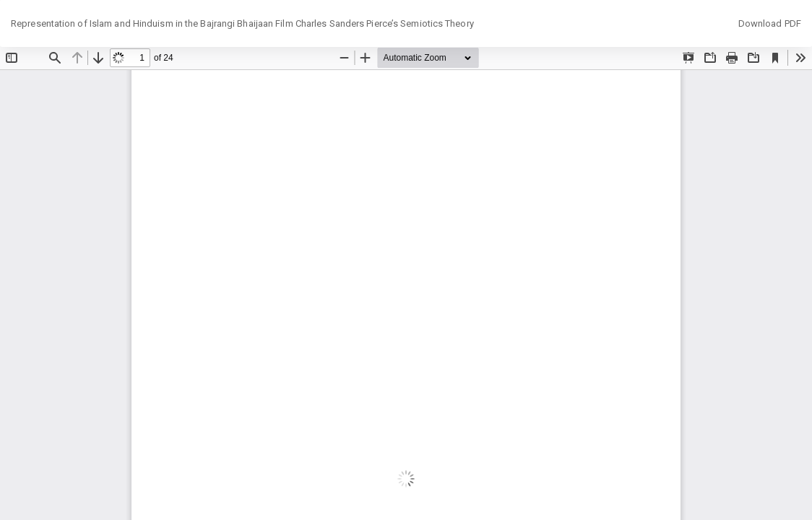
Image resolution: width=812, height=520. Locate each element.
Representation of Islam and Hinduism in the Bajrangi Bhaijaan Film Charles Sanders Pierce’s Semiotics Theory (242, 23)
